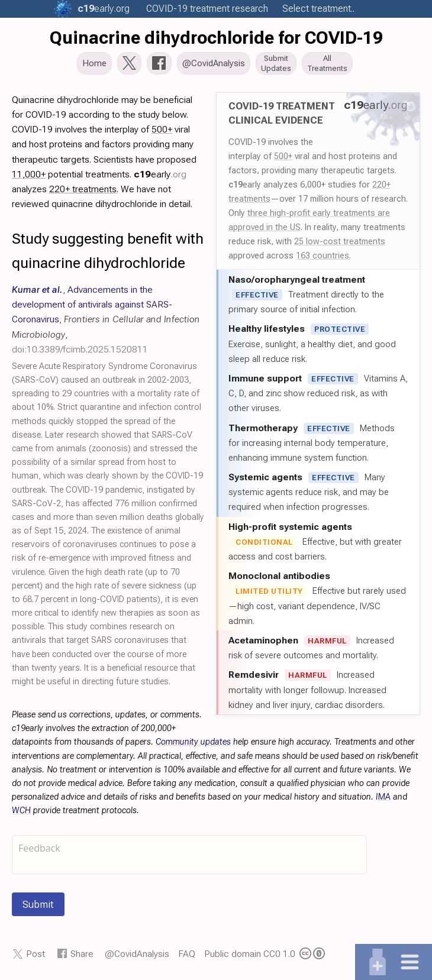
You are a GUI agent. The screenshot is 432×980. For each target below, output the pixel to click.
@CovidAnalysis (137, 955)
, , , (106, 321)
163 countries (323, 257)
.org (104, 9)
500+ (283, 157)
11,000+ (29, 175)
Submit (38, 905)
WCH (21, 812)
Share (82, 955)
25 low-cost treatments (340, 242)
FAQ (187, 955)
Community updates (193, 743)
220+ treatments (83, 190)
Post (36, 955)
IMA (383, 798)
